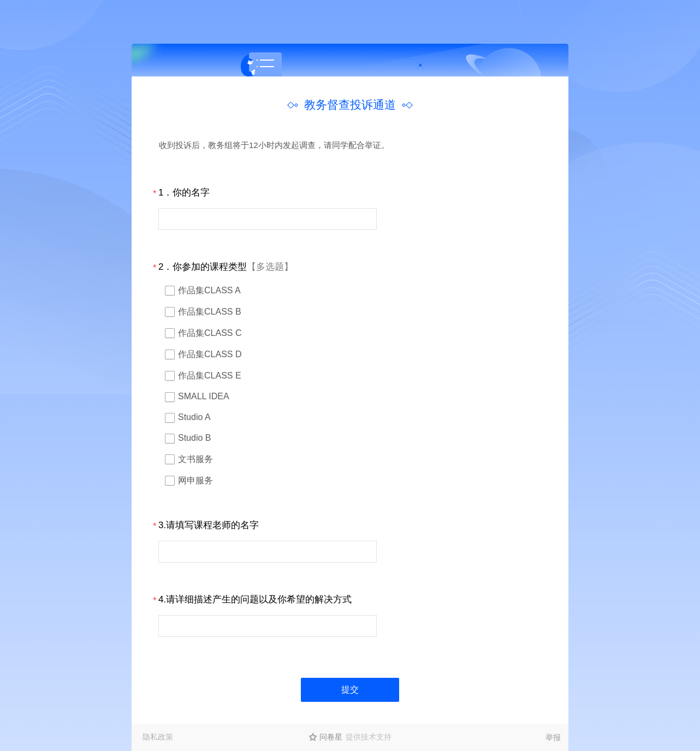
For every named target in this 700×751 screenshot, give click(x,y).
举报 (553, 737)
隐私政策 (158, 737)
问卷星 (331, 737)
